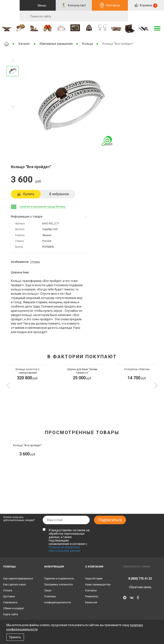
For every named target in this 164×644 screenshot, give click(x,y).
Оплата (8, 591)
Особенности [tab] (20, 262)
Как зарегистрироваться (18, 579)
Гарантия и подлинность (59, 579)
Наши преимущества (98, 585)
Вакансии (91, 602)
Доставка (9, 596)
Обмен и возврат (14, 608)
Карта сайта (11, 614)
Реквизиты (92, 596)
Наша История (94, 579)
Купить (29, 194)
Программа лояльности (59, 585)
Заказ (48, 591)
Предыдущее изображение (13, 107)
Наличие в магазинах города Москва (42, 207)
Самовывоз (10, 602)
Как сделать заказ (15, 585)
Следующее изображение (13, 61)
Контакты (113, 5)
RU (146, 16)
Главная (7, 44)
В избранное (59, 194)
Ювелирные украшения (56, 44)
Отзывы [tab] (35, 262)
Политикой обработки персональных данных (65, 549)
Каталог (24, 44)
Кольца (88, 44)
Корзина (148, 6)
